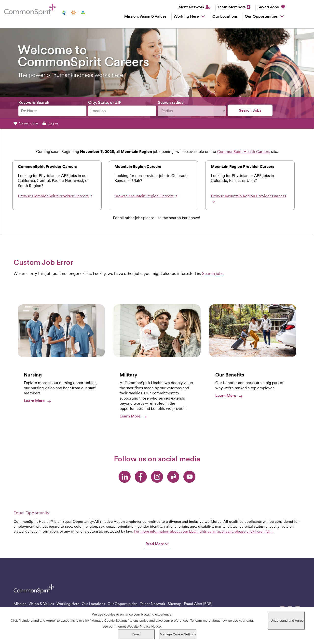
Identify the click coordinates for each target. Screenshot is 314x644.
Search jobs (213, 273)
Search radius (171, 102)
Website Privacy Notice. (144, 627)
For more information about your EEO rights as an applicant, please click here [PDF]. (204, 531)
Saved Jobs (271, 7)
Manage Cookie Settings (178, 635)
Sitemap (175, 604)
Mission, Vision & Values (145, 16)
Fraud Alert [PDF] (198, 604)
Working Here (186, 16)
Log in (50, 123)
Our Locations (225, 16)
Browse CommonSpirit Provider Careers (55, 196)
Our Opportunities (261, 16)
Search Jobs (250, 110)
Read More (157, 544)
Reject (136, 635)
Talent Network (191, 7)
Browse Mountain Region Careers (146, 196)
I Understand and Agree (286, 621)
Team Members (232, 7)
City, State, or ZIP (105, 102)
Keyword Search (34, 102)
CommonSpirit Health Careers (244, 152)
